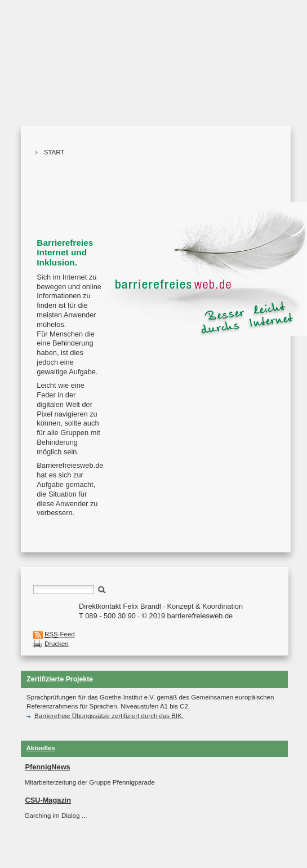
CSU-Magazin (48, 800)
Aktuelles (41, 748)
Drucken (57, 644)
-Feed (60, 634)
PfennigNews (47, 767)
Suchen (102, 589)
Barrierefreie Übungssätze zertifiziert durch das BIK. (105, 716)
